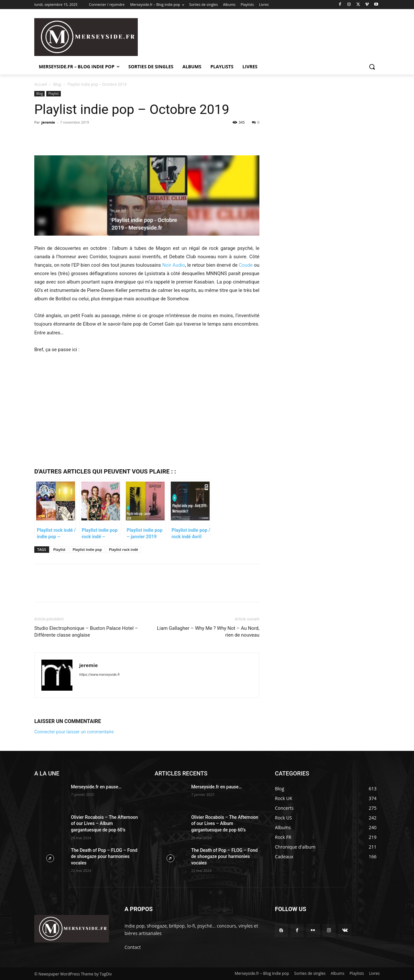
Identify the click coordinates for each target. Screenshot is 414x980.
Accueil (41, 84)
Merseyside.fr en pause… (96, 787)
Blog (57, 84)
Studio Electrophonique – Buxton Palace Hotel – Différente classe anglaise (86, 632)
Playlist (54, 94)
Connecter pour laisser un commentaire (74, 732)
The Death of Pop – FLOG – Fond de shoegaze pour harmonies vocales (104, 857)
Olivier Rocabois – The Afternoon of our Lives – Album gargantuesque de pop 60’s (104, 824)
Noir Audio (173, 265)
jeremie (48, 122)
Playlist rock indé (124, 549)
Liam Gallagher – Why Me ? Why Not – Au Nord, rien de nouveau (208, 632)
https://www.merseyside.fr (100, 675)
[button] (372, 67)
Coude (246, 265)
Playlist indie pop (87, 549)
